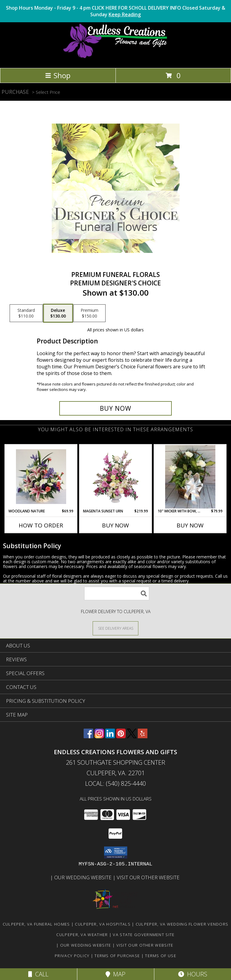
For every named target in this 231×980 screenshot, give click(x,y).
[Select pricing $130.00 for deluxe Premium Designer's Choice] (58, 313)
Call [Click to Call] (38, 974)
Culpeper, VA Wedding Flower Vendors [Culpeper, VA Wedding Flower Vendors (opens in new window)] (182, 924)
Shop (58, 75)
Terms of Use (161, 956)
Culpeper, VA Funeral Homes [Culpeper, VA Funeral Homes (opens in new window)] (36, 924)
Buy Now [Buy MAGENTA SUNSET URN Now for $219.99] (115, 525)
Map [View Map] (115, 974)
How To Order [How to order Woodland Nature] (41, 525)
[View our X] (132, 736)
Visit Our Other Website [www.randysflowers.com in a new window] (149, 877)
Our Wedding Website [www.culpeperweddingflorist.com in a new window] (83, 877)
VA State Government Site (144, 935)
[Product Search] (117, 593)
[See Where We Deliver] (115, 628)
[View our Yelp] (143, 736)
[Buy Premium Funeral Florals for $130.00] (115, 408)
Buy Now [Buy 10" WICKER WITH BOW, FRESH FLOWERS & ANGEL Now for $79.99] (190, 525)
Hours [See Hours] (193, 974)
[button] (116, 853)
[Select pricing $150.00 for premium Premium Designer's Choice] (89, 313)
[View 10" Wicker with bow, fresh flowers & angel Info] (190, 477)
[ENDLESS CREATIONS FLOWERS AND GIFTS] (116, 59)
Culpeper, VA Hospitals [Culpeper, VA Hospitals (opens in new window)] (103, 924)
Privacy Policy (72, 956)
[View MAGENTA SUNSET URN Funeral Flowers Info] (116, 477)
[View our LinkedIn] (110, 736)
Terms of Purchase (117, 956)
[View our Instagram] (99, 736)
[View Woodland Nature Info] (41, 477)
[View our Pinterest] (121, 736)
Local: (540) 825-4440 (115, 783)
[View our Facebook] (88, 736)
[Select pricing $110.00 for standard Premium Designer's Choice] (26, 313)
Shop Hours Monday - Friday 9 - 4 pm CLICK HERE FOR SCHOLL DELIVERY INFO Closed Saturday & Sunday (116, 11)
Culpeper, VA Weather (82, 935)
